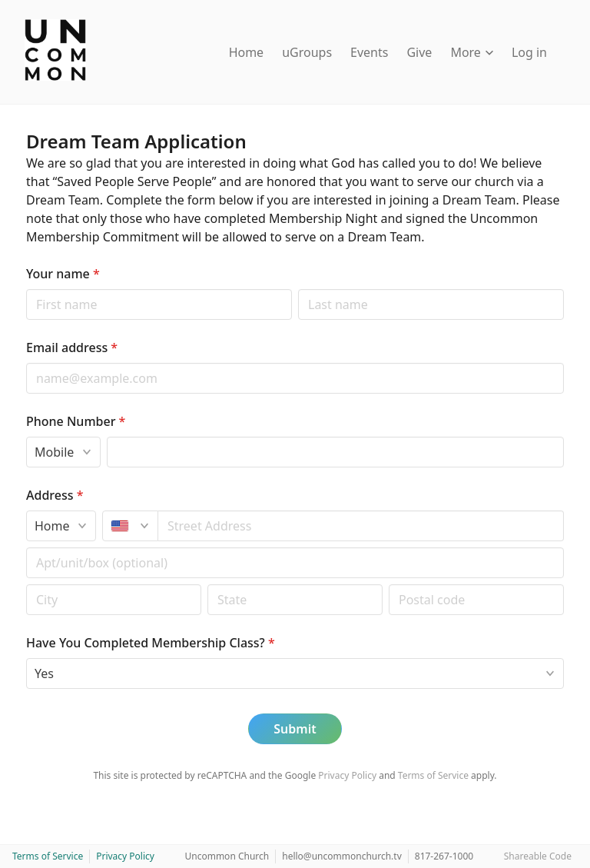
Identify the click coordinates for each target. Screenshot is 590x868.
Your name (63, 274)
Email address (72, 348)
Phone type (26, 436)
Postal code (26, 584)
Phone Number (76, 421)
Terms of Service (433, 775)
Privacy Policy (347, 775)
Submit (295, 729)
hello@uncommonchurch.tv (342, 856)
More (472, 52)
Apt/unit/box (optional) (26, 547)
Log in (529, 52)
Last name (298, 289)
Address (55, 495)
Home (247, 52)
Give (419, 52)
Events (369, 52)
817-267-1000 (444, 856)
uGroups (307, 52)
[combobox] (361, 526)
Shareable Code (538, 856)
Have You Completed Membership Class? (151, 643)
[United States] (130, 526)
